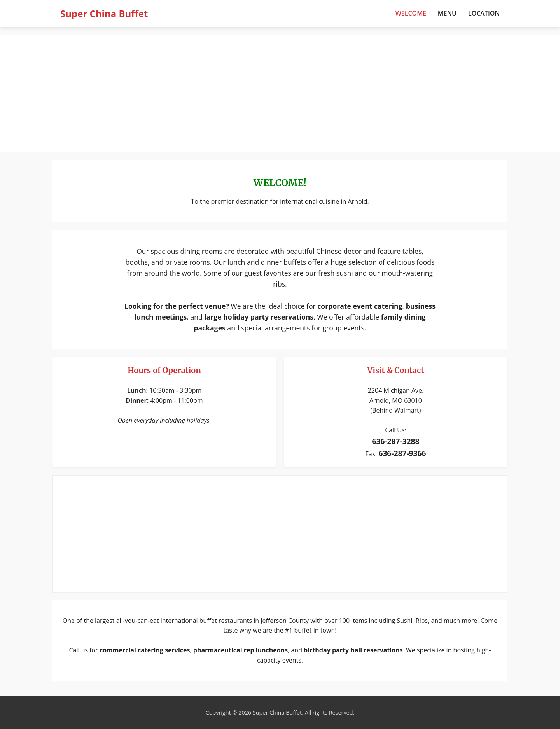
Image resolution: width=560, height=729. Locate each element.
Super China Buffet (104, 13)
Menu (447, 13)
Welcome (411, 13)
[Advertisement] (280, 94)
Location (484, 13)
